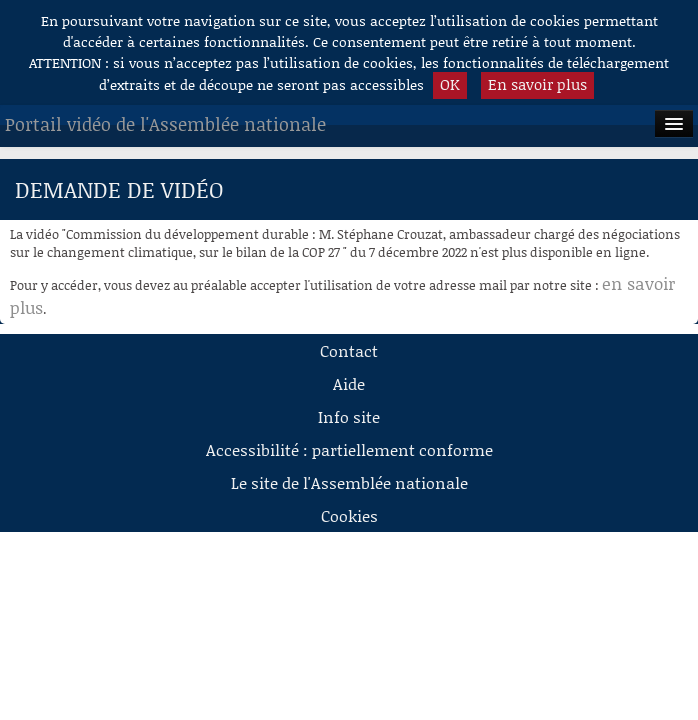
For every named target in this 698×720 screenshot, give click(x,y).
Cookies (349, 515)
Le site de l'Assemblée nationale (349, 482)
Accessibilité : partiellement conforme (349, 449)
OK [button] (450, 84)
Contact (349, 350)
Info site (349, 416)
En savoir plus (537, 84)
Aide (349, 383)
